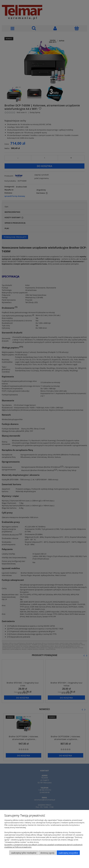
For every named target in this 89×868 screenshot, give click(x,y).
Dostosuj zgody (47, 853)
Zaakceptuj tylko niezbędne (24, 853)
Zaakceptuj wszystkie (68, 853)
